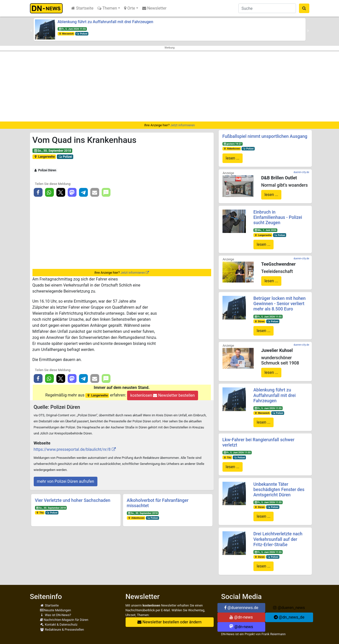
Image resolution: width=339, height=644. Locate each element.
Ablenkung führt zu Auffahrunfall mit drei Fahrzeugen (105, 22)
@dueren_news (289, 608)
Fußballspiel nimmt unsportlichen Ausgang (265, 136)
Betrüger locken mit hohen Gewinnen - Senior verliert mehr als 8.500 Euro (279, 304)
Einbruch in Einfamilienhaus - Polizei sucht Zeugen (278, 217)
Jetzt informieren (183, 125)
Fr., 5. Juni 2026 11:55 (72, 29)
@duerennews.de (241, 608)
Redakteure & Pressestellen (62, 630)
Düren (259, 321)
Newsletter (154, 8)
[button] (31, 31)
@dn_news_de (289, 617)
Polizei (82, 34)
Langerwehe (44, 157)
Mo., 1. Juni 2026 (265, 230)
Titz (40, 513)
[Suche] (267, 8)
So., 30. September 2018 (52, 151)
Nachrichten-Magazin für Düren (64, 620)
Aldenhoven (136, 518)
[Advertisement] (170, 86)
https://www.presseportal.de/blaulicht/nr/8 (72, 449)
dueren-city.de (301, 172)
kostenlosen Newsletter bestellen (163, 395)
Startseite (82, 8)
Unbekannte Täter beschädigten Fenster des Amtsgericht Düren (279, 490)
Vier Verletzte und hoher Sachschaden (73, 500)
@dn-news (241, 617)
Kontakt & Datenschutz (59, 625)
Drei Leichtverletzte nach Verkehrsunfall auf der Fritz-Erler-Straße (278, 539)
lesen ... (233, 158)
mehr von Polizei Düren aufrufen (66, 481)
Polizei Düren (45, 170)
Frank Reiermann (274, 634)
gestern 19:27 (232, 144)
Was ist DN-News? (56, 615)
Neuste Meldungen (56, 610)
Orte (130, 8)
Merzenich (66, 34)
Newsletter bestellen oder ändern (170, 622)
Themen (107, 8)
